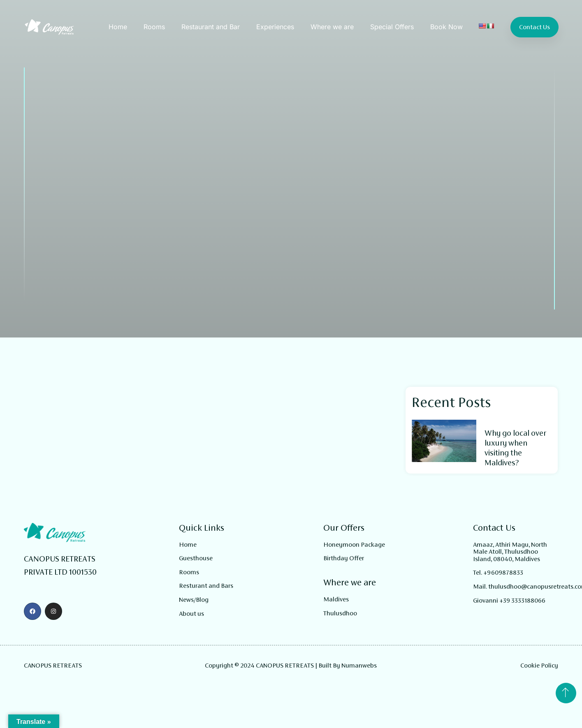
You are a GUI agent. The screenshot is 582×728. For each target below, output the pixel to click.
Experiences (275, 27)
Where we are (332, 27)
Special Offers (392, 27)
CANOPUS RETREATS (53, 665)
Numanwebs (359, 665)
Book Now (446, 27)
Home (118, 27)
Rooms (154, 27)
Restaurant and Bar (211, 27)
